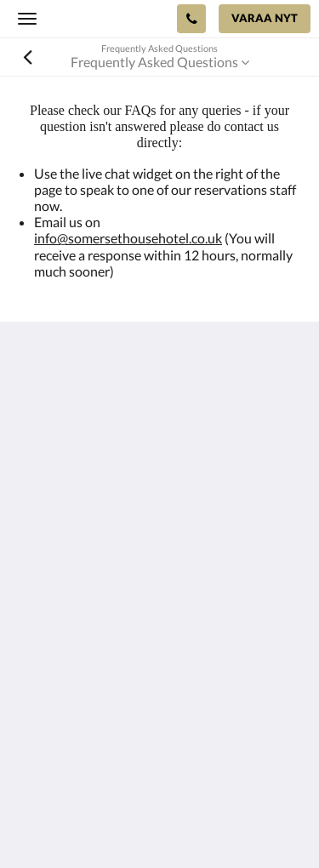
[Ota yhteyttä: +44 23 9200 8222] (191, 19)
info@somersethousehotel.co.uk (128, 238)
